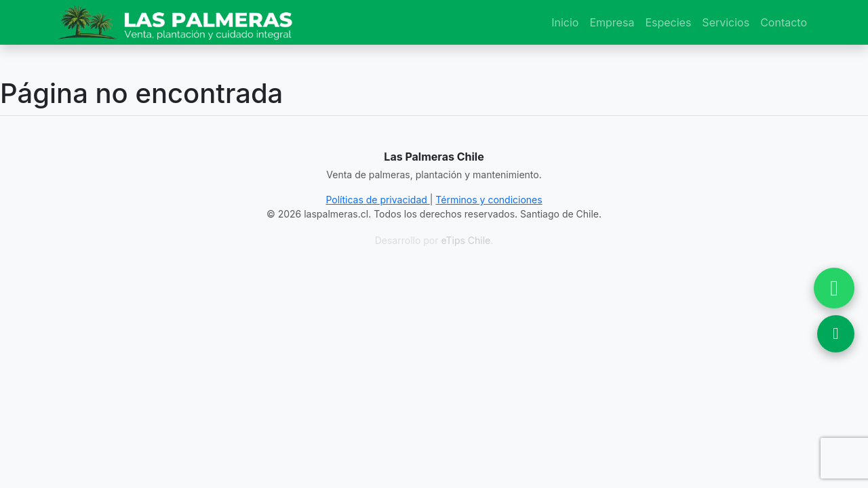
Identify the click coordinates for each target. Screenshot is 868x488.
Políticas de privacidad (377, 200)
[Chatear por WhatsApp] (834, 288)
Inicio (565, 22)
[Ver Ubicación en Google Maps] (836, 334)
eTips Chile (466, 240)
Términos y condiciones (489, 200)
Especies (668, 22)
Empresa (612, 22)
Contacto (784, 22)
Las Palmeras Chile (434, 157)
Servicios (726, 22)
